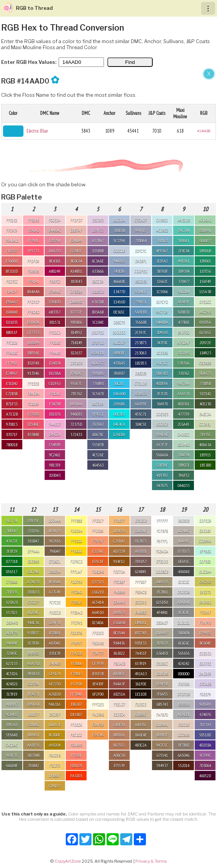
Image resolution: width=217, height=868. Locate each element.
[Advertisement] (108, 124)
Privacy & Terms (151, 861)
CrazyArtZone (68, 861)
